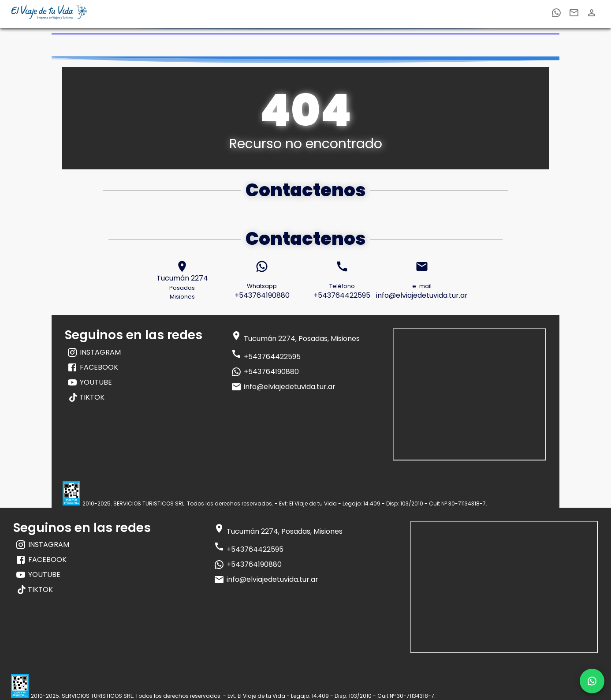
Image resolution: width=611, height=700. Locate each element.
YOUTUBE (89, 382)
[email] (574, 14)
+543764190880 (265, 372)
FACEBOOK (93, 367)
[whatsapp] (556, 14)
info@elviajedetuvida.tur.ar (283, 387)
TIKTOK (87, 397)
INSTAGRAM (94, 352)
